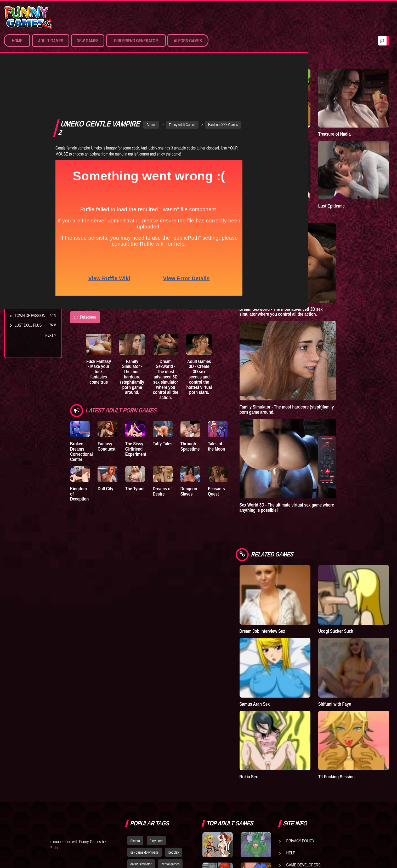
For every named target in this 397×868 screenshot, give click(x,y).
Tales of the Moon (265, 395)
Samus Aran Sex (310, 612)
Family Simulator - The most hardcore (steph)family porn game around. (154, 325)
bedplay (174, 737)
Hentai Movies (27, 158)
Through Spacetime (227, 395)
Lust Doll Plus (28, 325)
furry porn (156, 725)
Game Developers (304, 749)
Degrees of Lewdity (33, 215)
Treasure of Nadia (362, 111)
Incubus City (26, 234)
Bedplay (22, 263)
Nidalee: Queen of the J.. (32, 304)
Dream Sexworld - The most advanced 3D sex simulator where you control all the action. (199, 328)
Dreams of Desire (31, 292)
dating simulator (141, 749)
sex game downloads (145, 737)
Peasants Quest (262, 442)
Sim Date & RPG (28, 100)
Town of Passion (30, 315)
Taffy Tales (190, 392)
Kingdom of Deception (81, 442)
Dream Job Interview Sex (313, 560)
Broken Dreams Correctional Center (84, 397)
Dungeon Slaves (225, 442)
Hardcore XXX (28, 129)
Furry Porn (25, 139)
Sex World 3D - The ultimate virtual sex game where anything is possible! (342, 456)
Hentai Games (27, 119)
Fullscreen (85, 264)
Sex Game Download (33, 148)
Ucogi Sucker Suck (363, 557)
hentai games (170, 749)
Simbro (135, 725)
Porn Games (26, 90)
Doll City (115, 439)
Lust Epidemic (359, 160)
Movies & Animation (32, 110)
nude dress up (140, 772)
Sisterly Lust (27, 282)
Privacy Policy (300, 725)
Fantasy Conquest (116, 395)
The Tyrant (25, 253)
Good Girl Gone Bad (33, 244)
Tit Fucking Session (364, 661)
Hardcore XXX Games (251, 71)
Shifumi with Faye (362, 612)
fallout (135, 760)
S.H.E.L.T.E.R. (25, 273)
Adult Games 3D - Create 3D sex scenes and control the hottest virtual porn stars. (244, 328)
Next (51, 335)
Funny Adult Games (210, 71)
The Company (27, 224)
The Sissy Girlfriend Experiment (154, 397)
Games (179, 71)
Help (291, 737)
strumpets (155, 760)
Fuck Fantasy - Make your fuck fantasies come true (109, 323)
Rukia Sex (304, 661)
